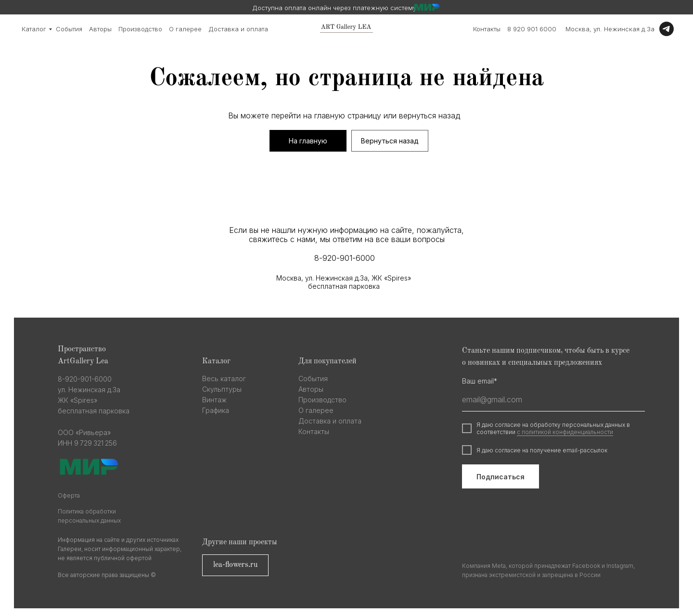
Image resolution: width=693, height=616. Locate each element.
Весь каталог (224, 379)
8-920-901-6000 (345, 258)
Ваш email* (480, 381)
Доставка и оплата (238, 29)
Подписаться (500, 477)
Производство (140, 29)
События (69, 29)
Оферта (69, 495)
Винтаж (214, 400)
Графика (216, 410)
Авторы (100, 29)
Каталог (34, 29)
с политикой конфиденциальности (565, 432)
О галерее (185, 29)
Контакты (487, 29)
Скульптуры (222, 389)
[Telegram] (667, 29)
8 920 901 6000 (532, 29)
